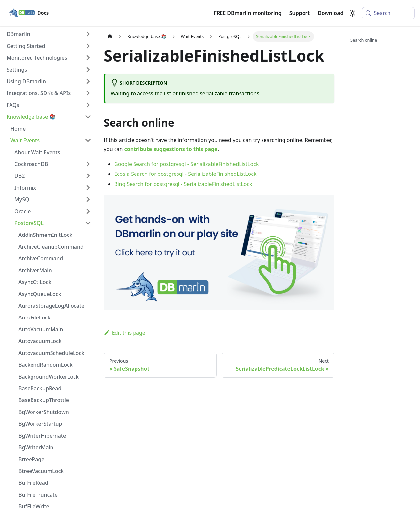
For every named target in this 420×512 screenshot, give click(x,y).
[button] (49, 34)
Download (331, 13)
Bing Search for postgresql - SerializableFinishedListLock (183, 184)
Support (300, 13)
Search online (364, 40)
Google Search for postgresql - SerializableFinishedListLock (187, 164)
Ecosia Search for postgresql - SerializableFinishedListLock (185, 174)
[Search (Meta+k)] (388, 13)
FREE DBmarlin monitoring (247, 13)
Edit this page (125, 333)
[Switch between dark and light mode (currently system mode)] (353, 13)
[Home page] (110, 37)
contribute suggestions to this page (171, 149)
